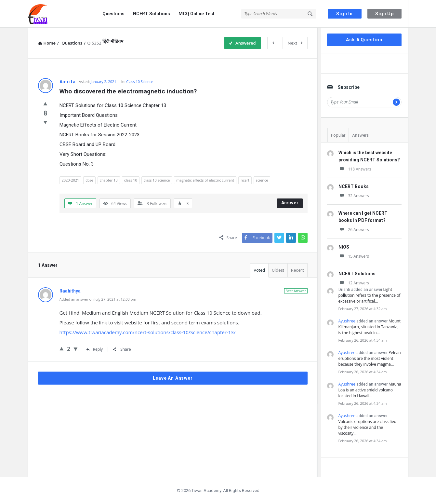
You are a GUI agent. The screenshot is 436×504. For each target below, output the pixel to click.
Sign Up (384, 14)
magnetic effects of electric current (205, 180)
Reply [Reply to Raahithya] (95, 349)
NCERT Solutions (152, 14)
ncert (245, 180)
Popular (338, 135)
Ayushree (347, 321)
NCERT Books (354, 186)
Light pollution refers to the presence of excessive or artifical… (370, 295)
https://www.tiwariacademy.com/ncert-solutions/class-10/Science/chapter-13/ (148, 332)
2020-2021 (71, 180)
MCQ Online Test (197, 14)
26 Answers (354, 230)
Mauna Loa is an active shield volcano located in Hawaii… (370, 390)
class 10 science (157, 180)
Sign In (344, 14)
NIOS (344, 247)
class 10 (131, 180)
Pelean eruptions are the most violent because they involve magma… (370, 358)
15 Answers (354, 256)
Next (295, 43)
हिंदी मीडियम (113, 41)
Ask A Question (364, 40)
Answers (360, 135)
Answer (290, 203)
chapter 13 (109, 180)
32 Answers (354, 196)
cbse (89, 180)
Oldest (278, 270)
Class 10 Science (140, 82)
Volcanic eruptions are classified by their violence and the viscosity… (368, 427)
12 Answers (354, 283)
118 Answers (355, 169)
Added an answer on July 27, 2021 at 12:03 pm (98, 299)
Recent (297, 270)
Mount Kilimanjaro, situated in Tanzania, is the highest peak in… (370, 327)
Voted (259, 270)
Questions (113, 14)
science (262, 180)
